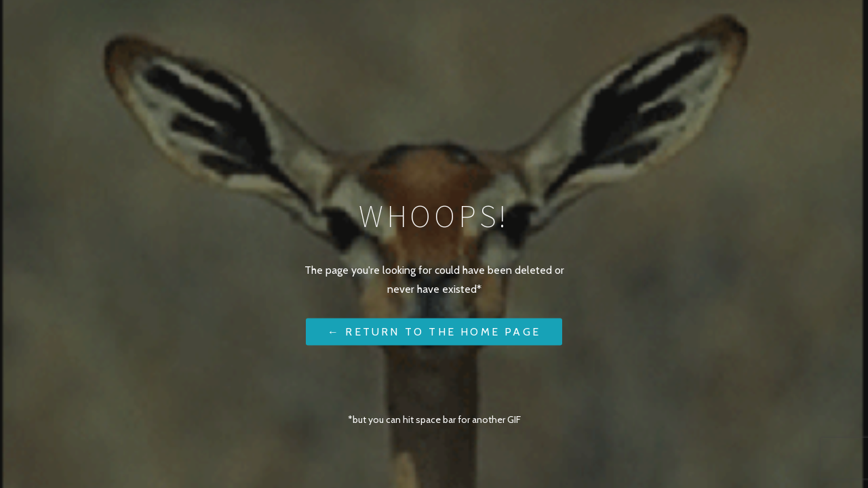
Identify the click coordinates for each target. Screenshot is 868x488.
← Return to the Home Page (434, 331)
